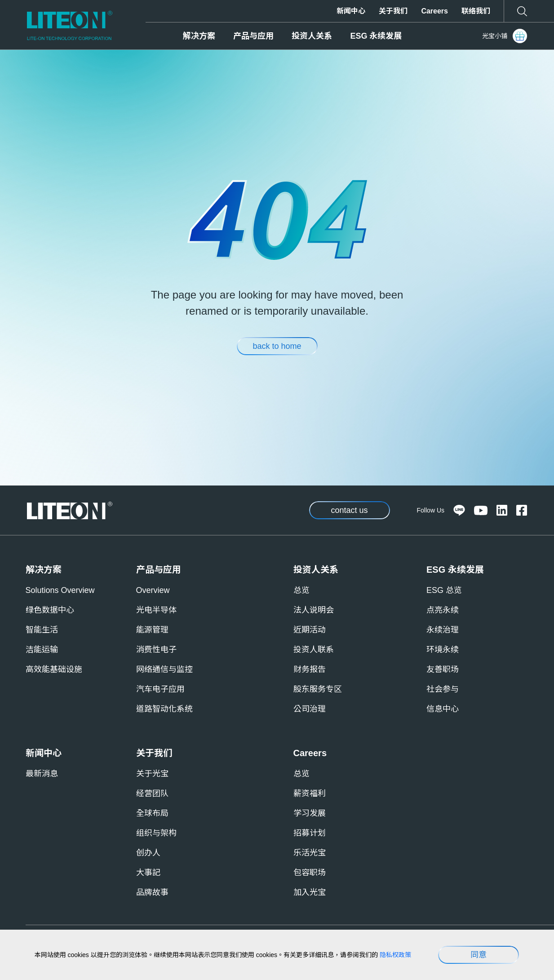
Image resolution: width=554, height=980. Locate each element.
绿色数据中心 (50, 610)
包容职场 (310, 873)
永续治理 (443, 630)
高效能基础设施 (54, 669)
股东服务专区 (318, 689)
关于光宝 (152, 774)
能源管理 (152, 630)
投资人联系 (314, 650)
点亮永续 (443, 610)
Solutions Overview (60, 590)
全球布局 (152, 813)
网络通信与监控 (164, 669)
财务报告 (310, 669)
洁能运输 (42, 650)
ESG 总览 (444, 590)
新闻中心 (351, 11)
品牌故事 (152, 892)
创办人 (148, 853)
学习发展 (310, 813)
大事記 (148, 873)
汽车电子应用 (160, 689)
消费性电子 (156, 650)
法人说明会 (314, 610)
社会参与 (443, 689)
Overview (153, 590)
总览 (301, 590)
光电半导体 (156, 610)
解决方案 (199, 36)
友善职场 (443, 669)
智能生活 (42, 630)
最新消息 (42, 774)
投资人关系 (312, 36)
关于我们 (393, 11)
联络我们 (476, 11)
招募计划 (310, 833)
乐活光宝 (310, 853)
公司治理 (310, 709)
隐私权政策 (395, 955)
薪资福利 (310, 793)
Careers (434, 11)
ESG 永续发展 (376, 36)
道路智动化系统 (164, 709)
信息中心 (443, 709)
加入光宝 (310, 892)
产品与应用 (253, 36)
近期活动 (310, 630)
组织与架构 (156, 833)
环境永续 (443, 650)
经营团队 (152, 793)
